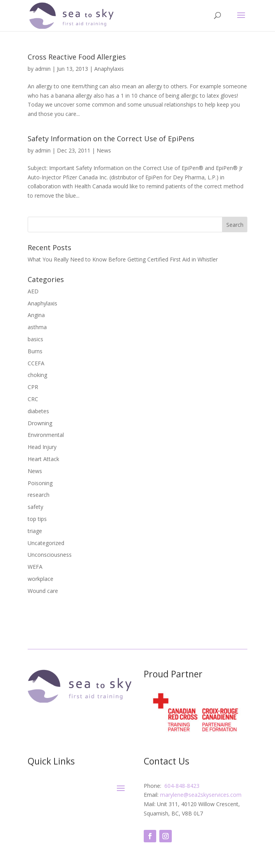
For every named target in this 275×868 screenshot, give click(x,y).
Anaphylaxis (109, 69)
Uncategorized (46, 543)
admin (43, 69)
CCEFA (36, 363)
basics (35, 339)
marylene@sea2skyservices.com (201, 795)
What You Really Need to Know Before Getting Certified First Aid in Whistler (123, 259)
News (104, 150)
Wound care (43, 591)
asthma (37, 327)
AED (33, 291)
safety (35, 507)
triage (35, 531)
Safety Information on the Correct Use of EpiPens (111, 139)
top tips (37, 519)
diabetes (38, 411)
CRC (33, 399)
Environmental (46, 435)
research (39, 495)
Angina (36, 315)
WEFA (35, 567)
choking (37, 375)
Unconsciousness (50, 555)
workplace (41, 579)
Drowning (40, 423)
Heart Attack (43, 459)
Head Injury (42, 447)
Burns (35, 351)
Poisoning (40, 483)
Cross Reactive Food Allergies (77, 57)
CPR (33, 387)
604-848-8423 (181, 786)
